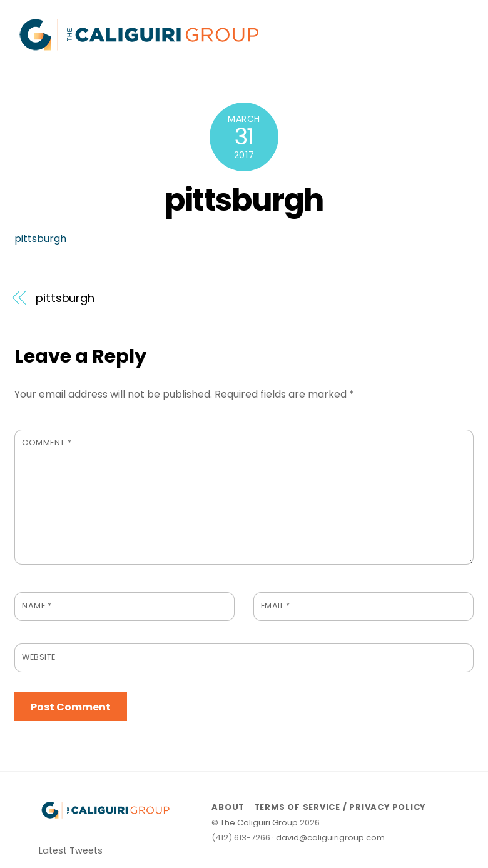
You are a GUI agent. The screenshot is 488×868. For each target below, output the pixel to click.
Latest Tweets (71, 850)
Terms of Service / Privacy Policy (340, 807)
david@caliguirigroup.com (330, 838)
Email (276, 606)
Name (37, 606)
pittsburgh (244, 200)
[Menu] (456, 17)
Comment (47, 442)
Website (39, 657)
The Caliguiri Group (259, 823)
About (228, 807)
